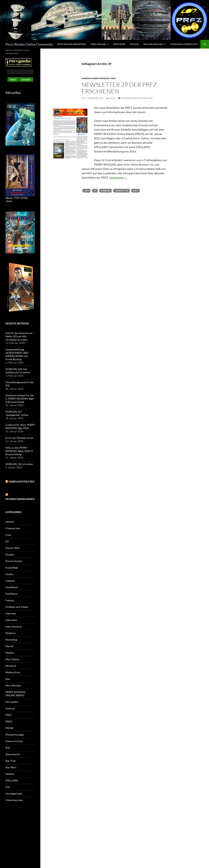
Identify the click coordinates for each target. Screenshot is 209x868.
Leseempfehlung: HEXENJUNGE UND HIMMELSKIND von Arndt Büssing (17, 354)
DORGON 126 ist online (19, 464)
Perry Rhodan (98, 44)
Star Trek (10, 761)
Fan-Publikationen (153, 44)
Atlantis (10, 522)
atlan (112, 98)
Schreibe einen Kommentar (137, 98)
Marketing (11, 640)
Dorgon (134, 44)
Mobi (9, 201)
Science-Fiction (14, 741)
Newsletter (122, 191)
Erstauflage (12, 568)
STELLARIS (12, 780)
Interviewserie (14, 626)
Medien (10, 653)
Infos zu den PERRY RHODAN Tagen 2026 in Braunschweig (19, 451)
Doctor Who (13, 548)
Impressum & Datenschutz (184, 44)
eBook (9, 198)
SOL (8, 748)
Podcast (10, 708)
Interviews (11, 620)
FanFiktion (12, 594)
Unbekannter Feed (21, 481)
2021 (87, 191)
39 (95, 191)
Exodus (10, 574)
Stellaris (10, 774)
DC (7, 541)
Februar (106, 191)
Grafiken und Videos (17, 607)
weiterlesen (118, 177)
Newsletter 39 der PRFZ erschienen (119, 88)
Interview (11, 613)
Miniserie (11, 666)
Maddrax (11, 633)
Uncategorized (14, 793)
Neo (8, 679)
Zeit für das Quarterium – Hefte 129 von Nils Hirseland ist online (20, 336)
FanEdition (12, 587)
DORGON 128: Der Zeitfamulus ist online (18, 371)
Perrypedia (119, 44)
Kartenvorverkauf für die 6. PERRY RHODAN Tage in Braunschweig (20, 399)
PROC (9, 721)
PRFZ (113, 78)
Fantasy (10, 600)
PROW (9, 728)
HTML (24, 198)
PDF (17, 198)
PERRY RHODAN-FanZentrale (72, 44)
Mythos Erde (13, 672)
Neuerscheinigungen (20, 499)
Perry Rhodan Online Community (29, 44)
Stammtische (13, 754)
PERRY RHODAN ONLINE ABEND (15, 694)
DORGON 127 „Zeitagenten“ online (17, 413)
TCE (8, 787)
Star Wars (11, 767)
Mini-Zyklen (12, 659)
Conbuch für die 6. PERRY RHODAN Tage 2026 (20, 426)
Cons (8, 535)
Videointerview (14, 800)
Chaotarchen (13, 528)
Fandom (87, 78)
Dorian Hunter (14, 561)
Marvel (9, 646)
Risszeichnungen (15, 735)
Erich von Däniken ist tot (19, 438)
